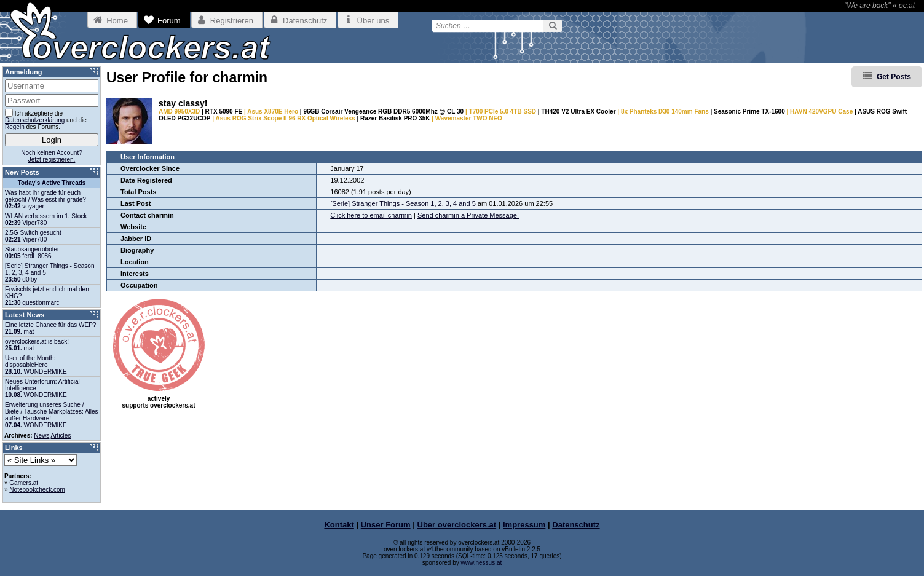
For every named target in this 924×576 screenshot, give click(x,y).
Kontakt (339, 525)
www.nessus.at (482, 563)
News (41, 436)
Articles (61, 436)
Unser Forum (386, 525)
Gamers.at (24, 483)
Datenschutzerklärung (35, 120)
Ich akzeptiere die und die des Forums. (46, 120)
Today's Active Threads (52, 183)
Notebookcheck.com (37, 490)
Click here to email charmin (371, 215)
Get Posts (894, 77)
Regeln (15, 127)
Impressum (524, 525)
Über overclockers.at (457, 525)
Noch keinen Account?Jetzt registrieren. (52, 156)
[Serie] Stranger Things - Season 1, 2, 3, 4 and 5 (403, 203)
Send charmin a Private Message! (468, 215)
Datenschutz (576, 525)
